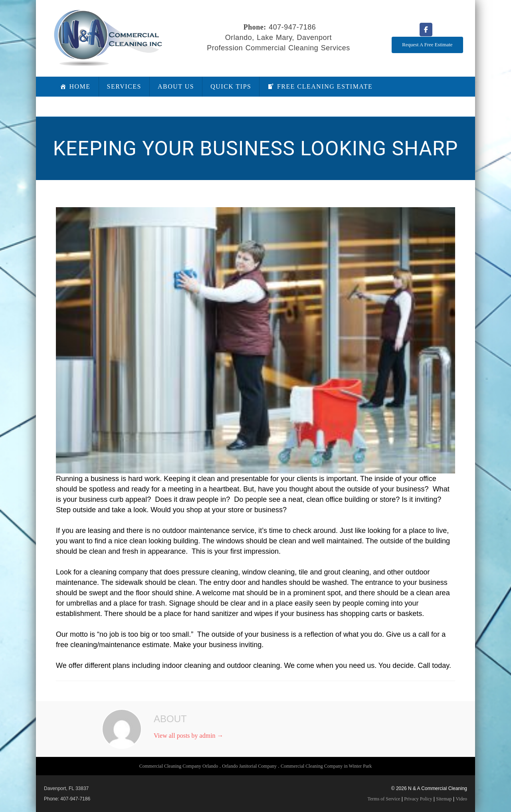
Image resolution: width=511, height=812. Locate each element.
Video (461, 799)
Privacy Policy (418, 799)
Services (124, 86)
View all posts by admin (189, 736)
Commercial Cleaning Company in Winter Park (326, 766)
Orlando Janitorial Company (249, 766)
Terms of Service (384, 799)
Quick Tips (231, 86)
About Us (176, 86)
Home (80, 86)
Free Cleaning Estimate (325, 86)
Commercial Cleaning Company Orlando (179, 766)
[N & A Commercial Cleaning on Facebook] (426, 30)
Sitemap (444, 799)
